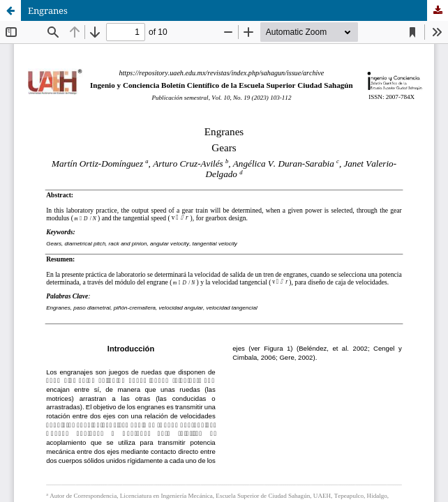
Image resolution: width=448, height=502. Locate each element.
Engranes (48, 10)
